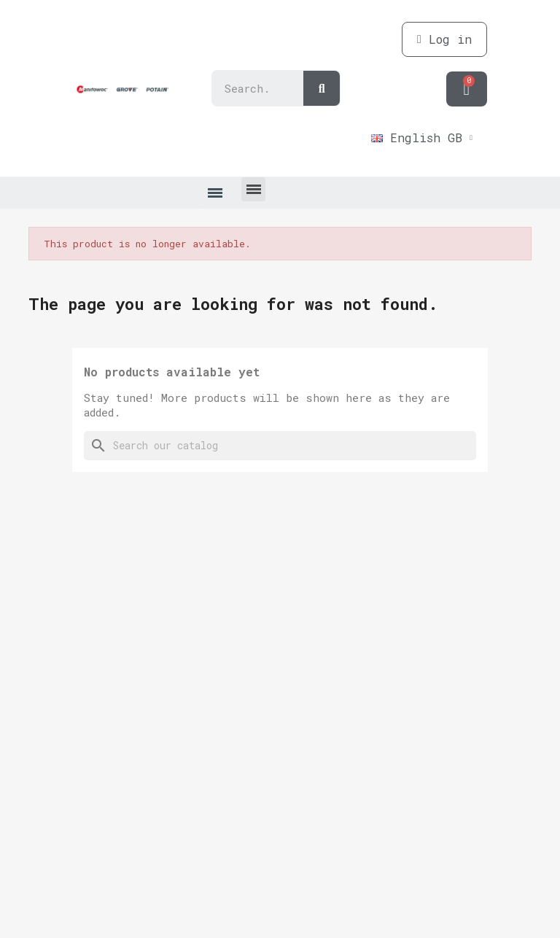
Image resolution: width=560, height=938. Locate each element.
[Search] (280, 446)
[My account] (444, 39)
